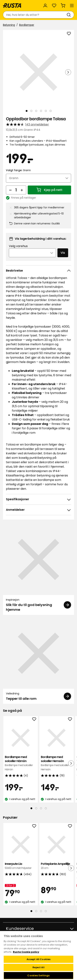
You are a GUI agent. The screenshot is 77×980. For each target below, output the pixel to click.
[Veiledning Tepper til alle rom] (38, 661)
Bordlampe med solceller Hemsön (57, 763)
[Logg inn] (45, 6)
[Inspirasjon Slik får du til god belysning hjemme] (38, 569)
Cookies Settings (38, 975)
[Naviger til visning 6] (51, 111)
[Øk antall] (22, 190)
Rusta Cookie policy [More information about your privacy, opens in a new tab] (26, 952)
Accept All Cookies (38, 959)
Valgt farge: (18, 170)
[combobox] (35, 15)
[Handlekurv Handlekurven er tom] (63, 6)
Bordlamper (27, 25)
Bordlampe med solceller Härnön (21, 763)
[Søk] (69, 15)
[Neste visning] (68, 72)
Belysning (9, 25)
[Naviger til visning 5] (46, 111)
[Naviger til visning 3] (36, 111)
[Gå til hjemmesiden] (12, 6)
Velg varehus (18, 246)
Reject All (38, 967)
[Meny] (72, 6)
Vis (63, 253)
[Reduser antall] (10, 190)
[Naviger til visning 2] (31, 111)
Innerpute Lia (21, 866)
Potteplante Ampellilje (57, 866)
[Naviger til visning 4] (41, 111)
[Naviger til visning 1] (27, 111)
